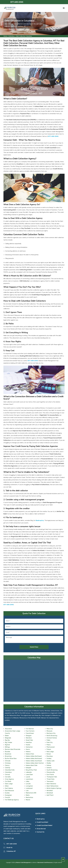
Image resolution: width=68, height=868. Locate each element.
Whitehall (50, 793)
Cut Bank (8, 781)
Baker (7, 736)
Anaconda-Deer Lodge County (13, 732)
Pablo (48, 740)
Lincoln (28, 784)
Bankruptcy (41, 819)
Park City (50, 742)
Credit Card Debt (42, 822)
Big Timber (9, 742)
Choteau (8, 763)
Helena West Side (32, 765)
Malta (28, 795)
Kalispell (28, 768)
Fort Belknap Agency (12, 800)
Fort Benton (30, 729)
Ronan (49, 754)
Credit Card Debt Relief (44, 825)
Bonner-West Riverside (13, 749)
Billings (7, 747)
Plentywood (51, 747)
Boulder (8, 752)
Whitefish (50, 791)
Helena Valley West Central (35, 763)
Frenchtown (30, 733)
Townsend (50, 781)
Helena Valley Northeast (34, 756)
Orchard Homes (52, 738)
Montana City (51, 733)
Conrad (7, 775)
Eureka (7, 793)
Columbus (12, 36)
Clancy (7, 765)
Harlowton (29, 747)
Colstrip (8, 768)
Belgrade (8, 738)
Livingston (29, 786)
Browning (8, 756)
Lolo (27, 791)
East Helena (9, 788)
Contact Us (41, 832)
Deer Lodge (9, 784)
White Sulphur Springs (54, 788)
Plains (49, 745)
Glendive (29, 738)
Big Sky (7, 740)
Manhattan (29, 797)
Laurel (28, 777)
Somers (49, 768)
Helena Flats (30, 754)
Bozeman (8, 754)
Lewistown (29, 779)
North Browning (52, 736)
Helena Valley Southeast (34, 761)
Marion (28, 800)
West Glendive (51, 784)
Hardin (28, 745)
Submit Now (34, 647)
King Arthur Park (31, 770)
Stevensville (51, 772)
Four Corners (30, 731)
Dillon (7, 786)
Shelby (49, 763)
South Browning (52, 770)
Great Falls (29, 740)
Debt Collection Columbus (24, 36)
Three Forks (50, 779)
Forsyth (8, 797)
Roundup (50, 756)
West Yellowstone (52, 786)
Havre (28, 749)
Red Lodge (50, 752)
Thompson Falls (52, 777)
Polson (49, 749)
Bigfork (7, 745)
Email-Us (9, 848)
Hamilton (29, 742)
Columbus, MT (11, 851)
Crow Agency (9, 779)
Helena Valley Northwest (34, 758)
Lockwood (29, 788)
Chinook (8, 761)
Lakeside (29, 772)
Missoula (49, 731)
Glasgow (29, 736)
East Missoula (9, 791)
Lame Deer (29, 775)
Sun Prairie (50, 775)
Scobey (49, 758)
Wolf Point (50, 795)
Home (5, 36)
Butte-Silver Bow (11, 758)
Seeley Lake (51, 761)
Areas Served (41, 829)
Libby (28, 781)
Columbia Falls (10, 770)
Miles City (50, 729)
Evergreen (8, 795)
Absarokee (8, 729)
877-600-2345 (17, 2)
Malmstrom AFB (31, 793)
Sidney (49, 765)
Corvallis (8, 777)
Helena (28, 752)
